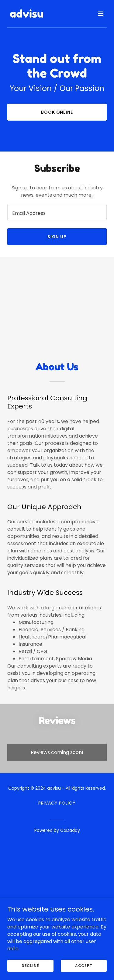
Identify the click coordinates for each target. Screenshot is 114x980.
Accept (84, 965)
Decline (30, 965)
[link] (27, 16)
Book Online (57, 112)
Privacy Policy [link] (57, 803)
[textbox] (57, 212)
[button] (101, 14)
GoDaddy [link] (70, 830)
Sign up (57, 237)
